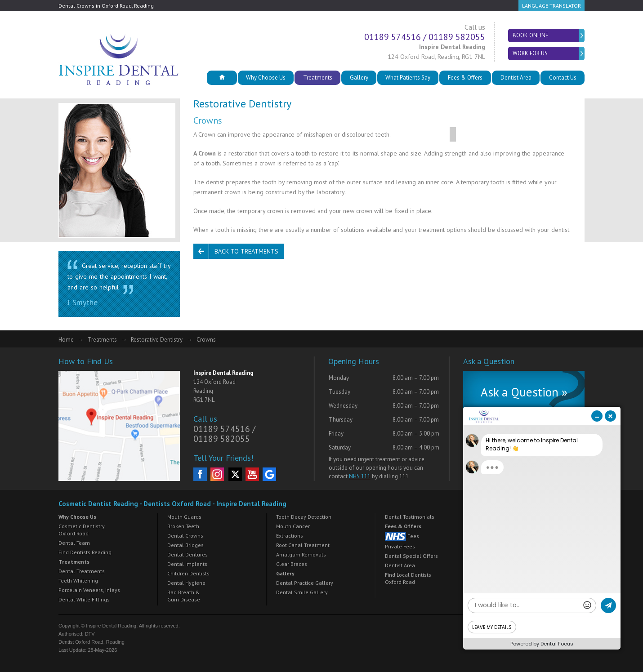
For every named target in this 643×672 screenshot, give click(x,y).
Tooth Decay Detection (304, 517)
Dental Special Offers (411, 556)
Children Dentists (188, 573)
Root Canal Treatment (303, 545)
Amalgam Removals (301, 554)
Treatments (318, 78)
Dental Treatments (82, 571)
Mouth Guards (184, 517)
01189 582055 (457, 37)
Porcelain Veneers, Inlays (89, 590)
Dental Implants (187, 564)
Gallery (359, 78)
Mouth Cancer (293, 526)
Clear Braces (292, 564)
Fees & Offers (465, 78)
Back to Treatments (246, 251)
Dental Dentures (188, 554)
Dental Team (74, 543)
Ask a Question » (524, 392)
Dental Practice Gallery (305, 583)
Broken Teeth (183, 526)
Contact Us (563, 78)
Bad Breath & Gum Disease (184, 596)
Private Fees (400, 546)
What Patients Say (408, 78)
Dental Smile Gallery (302, 592)
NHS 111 (360, 476)
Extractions (290, 536)
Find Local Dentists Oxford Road (408, 578)
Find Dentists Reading (85, 552)
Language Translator (551, 6)
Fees (402, 536)
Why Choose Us (266, 78)
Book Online (531, 35)
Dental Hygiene (186, 583)
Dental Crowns (185, 536)
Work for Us (530, 53)
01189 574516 (393, 37)
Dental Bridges (185, 545)
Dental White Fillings (84, 599)
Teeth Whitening (78, 581)
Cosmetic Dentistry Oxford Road (82, 530)
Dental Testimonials (410, 517)
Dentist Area (516, 78)
